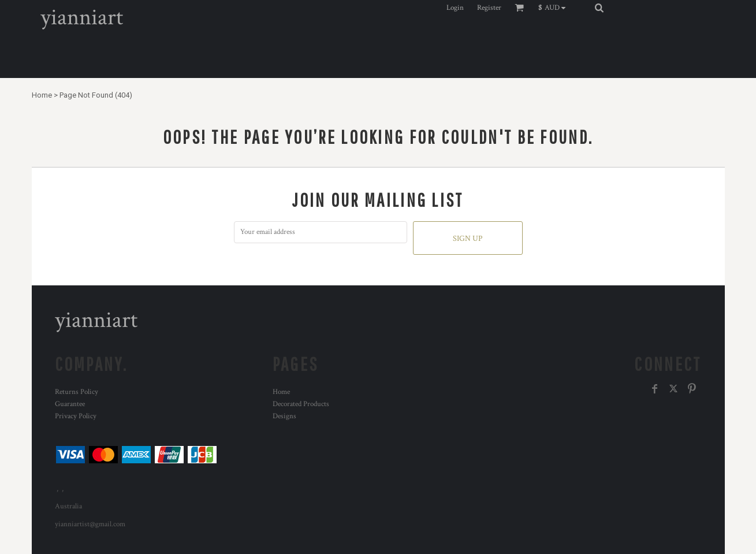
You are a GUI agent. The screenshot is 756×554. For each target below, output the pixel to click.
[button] (555, 8)
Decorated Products (301, 404)
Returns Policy (77, 392)
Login (455, 8)
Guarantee (70, 404)
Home (42, 95)
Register (489, 8)
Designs (284, 416)
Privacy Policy (76, 416)
